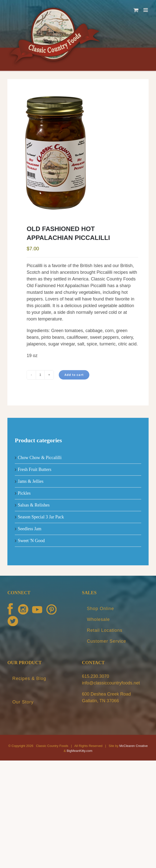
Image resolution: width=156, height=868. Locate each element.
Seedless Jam (29, 529)
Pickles (24, 493)
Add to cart (74, 375)
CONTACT (93, 663)
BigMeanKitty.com (79, 751)
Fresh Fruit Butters (35, 469)
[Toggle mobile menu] (146, 10)
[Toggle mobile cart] (136, 10)
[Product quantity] (40, 375)
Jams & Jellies (31, 481)
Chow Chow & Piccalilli (40, 458)
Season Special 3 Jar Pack (41, 517)
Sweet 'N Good (31, 541)
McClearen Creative (134, 746)
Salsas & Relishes (34, 505)
